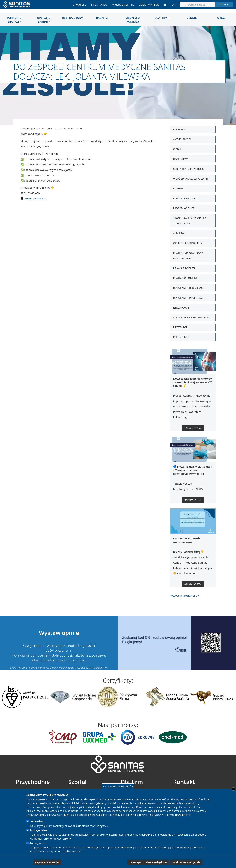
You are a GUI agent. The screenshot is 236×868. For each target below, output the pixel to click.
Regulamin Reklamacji (189, 288)
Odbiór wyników (149, 4)
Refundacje (181, 337)
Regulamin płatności (188, 298)
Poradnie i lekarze (15, 20)
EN (165, 4)
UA (174, 4)
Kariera (178, 188)
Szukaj (224, 4)
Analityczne (37, 843)
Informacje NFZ (184, 208)
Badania (103, 18)
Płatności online (186, 278)
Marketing (36, 821)
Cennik (192, 18)
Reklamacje (181, 307)
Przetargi (180, 327)
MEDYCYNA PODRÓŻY (133, 20)
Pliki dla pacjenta (186, 198)
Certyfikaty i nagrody (189, 169)
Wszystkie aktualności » (185, 595)
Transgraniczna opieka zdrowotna (190, 221)
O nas (221, 18)
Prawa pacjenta (184, 268)
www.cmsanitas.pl (36, 198)
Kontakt (179, 129)
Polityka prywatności (178, 815)
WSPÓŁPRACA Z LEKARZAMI (191, 179)
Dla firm (162, 18)
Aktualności (182, 139)
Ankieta (179, 233)
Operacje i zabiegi (44, 20)
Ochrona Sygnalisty (188, 243)
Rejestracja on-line (123, 4)
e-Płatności (80, 4)
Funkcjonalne (38, 830)
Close (233, 789)
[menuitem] (15, 20)
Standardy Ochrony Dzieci (192, 317)
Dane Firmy (181, 159)
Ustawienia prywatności (118, 786)
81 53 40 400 (99, 4)
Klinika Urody (74, 18)
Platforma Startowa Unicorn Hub (188, 256)
